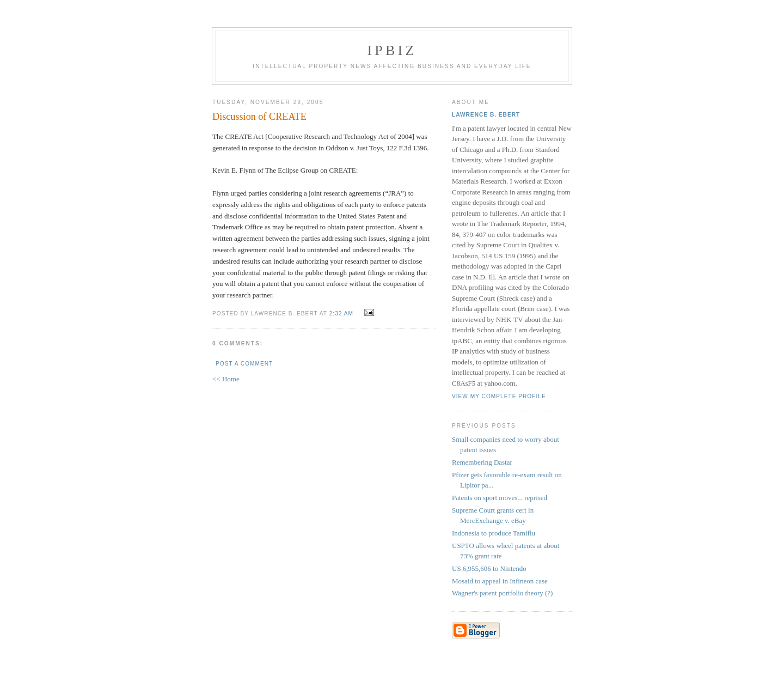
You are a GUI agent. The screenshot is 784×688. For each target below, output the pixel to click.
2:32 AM (341, 313)
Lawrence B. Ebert (486, 115)
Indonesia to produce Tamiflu (494, 533)
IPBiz (392, 50)
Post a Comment (244, 364)
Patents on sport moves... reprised (500, 498)
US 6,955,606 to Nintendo (489, 568)
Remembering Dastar (482, 462)
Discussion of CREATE (259, 117)
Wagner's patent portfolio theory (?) (502, 593)
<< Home (226, 379)
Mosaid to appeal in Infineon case (500, 581)
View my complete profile (499, 396)
